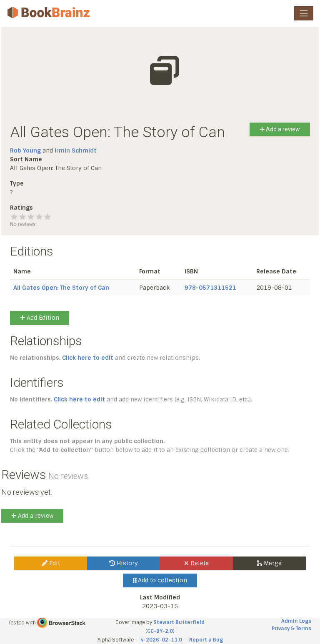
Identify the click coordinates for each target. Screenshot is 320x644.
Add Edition (40, 318)
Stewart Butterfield (179, 622)
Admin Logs (296, 621)
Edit (51, 563)
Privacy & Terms (291, 629)
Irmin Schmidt (76, 150)
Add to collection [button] (160, 580)
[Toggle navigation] (304, 13)
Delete (196, 563)
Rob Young (25, 150)
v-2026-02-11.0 (161, 640)
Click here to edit (88, 358)
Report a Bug (206, 640)
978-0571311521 (210, 288)
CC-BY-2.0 (160, 631)
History (124, 563)
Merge (269, 563)
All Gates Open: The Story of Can (61, 288)
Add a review (280, 129)
